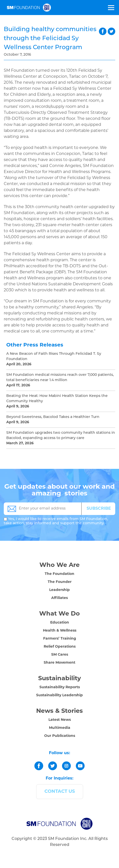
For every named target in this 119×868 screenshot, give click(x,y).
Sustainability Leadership (59, 695)
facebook (103, 31)
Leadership (59, 590)
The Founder (60, 582)
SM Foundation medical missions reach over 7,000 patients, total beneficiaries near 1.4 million (60, 378)
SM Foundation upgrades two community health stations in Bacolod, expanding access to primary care (61, 436)
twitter (111, 31)
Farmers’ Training (60, 639)
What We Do (59, 614)
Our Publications (60, 736)
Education (60, 623)
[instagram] (66, 766)
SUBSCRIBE (99, 509)
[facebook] (39, 766)
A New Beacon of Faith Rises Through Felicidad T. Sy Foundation (54, 357)
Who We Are (59, 565)
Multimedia (60, 728)
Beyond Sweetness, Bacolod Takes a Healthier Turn (53, 417)
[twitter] (53, 766)
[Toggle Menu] (111, 8)
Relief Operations (60, 647)
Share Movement (59, 663)
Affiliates (59, 598)
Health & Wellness (60, 631)
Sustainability (59, 679)
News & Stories (59, 711)
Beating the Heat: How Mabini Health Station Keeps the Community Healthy (57, 399)
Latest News (60, 720)
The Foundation (59, 574)
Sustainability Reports (60, 687)
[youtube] (80, 766)
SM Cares (60, 655)
